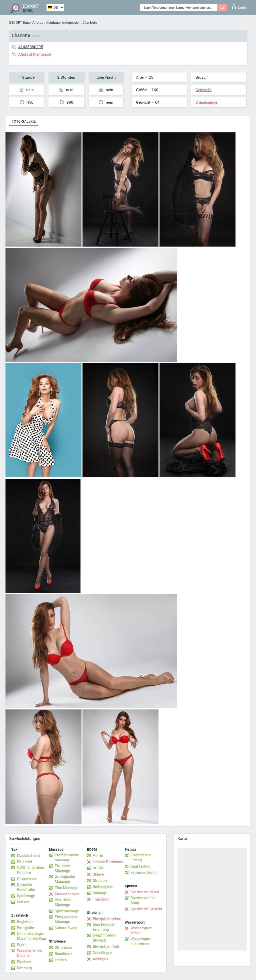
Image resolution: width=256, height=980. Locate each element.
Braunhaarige (206, 102)
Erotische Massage (63, 868)
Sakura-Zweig (66, 928)
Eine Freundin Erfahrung (104, 927)
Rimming (24, 968)
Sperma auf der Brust (143, 900)
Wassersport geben (141, 931)
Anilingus (100, 959)
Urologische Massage (65, 879)
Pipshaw (24, 962)
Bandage (100, 893)
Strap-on (100, 881)
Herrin (98, 856)
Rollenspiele (103, 887)
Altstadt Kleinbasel (47, 22)
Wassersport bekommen (141, 941)
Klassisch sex (28, 856)
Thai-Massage (66, 888)
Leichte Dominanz (108, 862)
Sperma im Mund (145, 892)
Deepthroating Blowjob (104, 938)
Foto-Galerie (24, 121)
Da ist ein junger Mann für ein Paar (32, 936)
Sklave (98, 874)
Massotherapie (67, 894)
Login (239, 7)
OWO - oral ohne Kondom (30, 870)
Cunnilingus (102, 953)
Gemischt (203, 90)
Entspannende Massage (66, 919)
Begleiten (25, 922)
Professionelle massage (67, 858)
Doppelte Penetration (27, 887)
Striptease (63, 948)
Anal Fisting (140, 866)
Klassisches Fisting (141, 858)
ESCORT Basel (20, 22)
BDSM (98, 868)
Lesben (61, 960)
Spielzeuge (26, 896)
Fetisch (23, 902)
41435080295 (31, 47)
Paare (22, 945)
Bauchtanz (63, 954)
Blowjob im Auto (107, 947)
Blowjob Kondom (107, 919)
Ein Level (24, 862)
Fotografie (25, 928)
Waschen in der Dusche (30, 953)
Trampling (101, 899)
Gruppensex (27, 879)
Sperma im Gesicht (146, 909)
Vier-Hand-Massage (63, 902)
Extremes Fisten (144, 873)
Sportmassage (67, 911)
